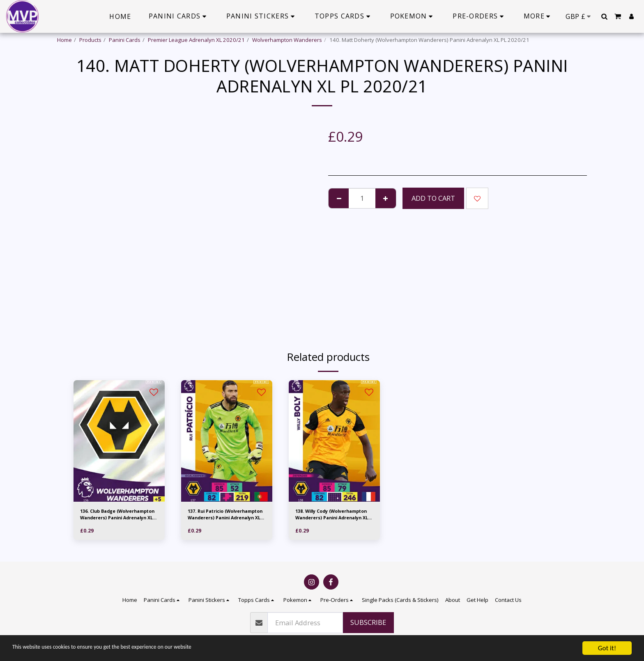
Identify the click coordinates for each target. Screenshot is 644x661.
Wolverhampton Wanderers (287, 40)
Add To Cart (433, 198)
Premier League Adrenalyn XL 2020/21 (196, 40)
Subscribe (368, 622)
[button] (604, 16)
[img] (119, 441)
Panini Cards (125, 40)
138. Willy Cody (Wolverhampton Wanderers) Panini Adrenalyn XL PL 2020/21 (329, 516)
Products (90, 40)
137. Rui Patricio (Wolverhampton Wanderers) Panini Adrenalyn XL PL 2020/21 (222, 516)
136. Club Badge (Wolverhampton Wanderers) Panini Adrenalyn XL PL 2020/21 (114, 516)
